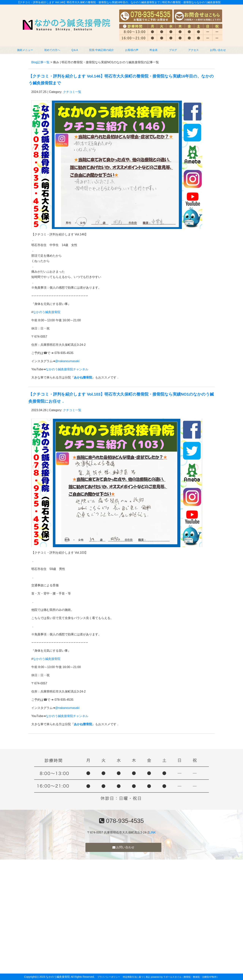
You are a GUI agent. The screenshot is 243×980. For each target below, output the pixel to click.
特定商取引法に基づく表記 (136, 977)
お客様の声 (132, 50)
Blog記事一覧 (40, 62)
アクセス (193, 50)
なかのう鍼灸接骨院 (47, 312)
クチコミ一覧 (72, 92)
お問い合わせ (218, 50)
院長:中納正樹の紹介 (102, 50)
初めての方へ (52, 50)
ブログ (173, 50)
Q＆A (75, 50)
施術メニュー (25, 50)
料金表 (154, 50)
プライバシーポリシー (109, 977)
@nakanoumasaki (67, 361)
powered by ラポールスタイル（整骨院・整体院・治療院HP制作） (185, 977)
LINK (152, 832)
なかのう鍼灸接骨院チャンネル (67, 369)
